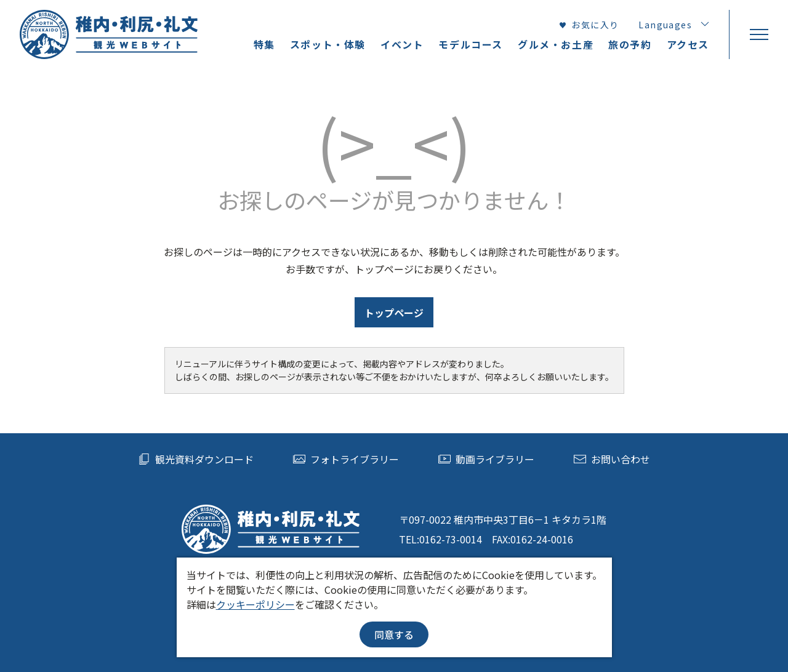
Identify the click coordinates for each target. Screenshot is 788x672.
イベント (402, 44)
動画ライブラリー (486, 459)
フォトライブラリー (346, 459)
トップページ (394, 313)
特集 (264, 44)
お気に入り (589, 25)
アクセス (688, 44)
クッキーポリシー (255, 604)
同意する (394, 634)
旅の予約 (630, 44)
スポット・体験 (328, 44)
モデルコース (471, 44)
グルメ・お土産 (556, 44)
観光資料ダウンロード (196, 459)
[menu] (758, 34)
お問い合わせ (612, 459)
